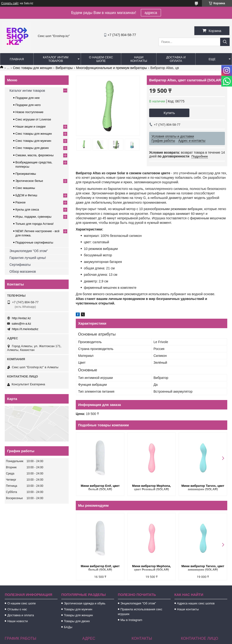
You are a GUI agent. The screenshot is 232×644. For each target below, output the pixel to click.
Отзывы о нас (17, 609)
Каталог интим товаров (56, 59)
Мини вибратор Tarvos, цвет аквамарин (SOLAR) (203, 488)
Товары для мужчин (78, 609)
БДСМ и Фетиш (26, 195)
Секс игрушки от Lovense (33, 119)
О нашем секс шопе (101, 59)
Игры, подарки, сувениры (33, 217)
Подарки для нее (27, 98)
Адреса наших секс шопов (196, 603)
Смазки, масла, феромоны (34, 155)
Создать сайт (10, 3)
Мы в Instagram (131, 620)
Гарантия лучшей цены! (28, 258)
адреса (151, 13)
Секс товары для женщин (33, 68)
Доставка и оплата (176, 59)
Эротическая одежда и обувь (85, 603)
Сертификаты (20, 265)
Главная (17, 59)
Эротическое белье (29, 181)
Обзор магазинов (23, 271)
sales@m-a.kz (21, 324)
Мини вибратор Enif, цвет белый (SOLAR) (100, 488)
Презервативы (26, 174)
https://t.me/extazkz (25, 329)
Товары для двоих (77, 621)
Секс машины (25, 188)
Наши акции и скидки (30, 126)
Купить (169, 113)
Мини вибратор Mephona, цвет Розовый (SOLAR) (152, 488)
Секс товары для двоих (32, 148)
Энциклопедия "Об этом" (29, 251)
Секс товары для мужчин (33, 141)
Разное (20, 202)
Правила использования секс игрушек (140, 612)
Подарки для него (28, 105)
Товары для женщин (78, 615)
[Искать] (225, 42)
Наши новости (18, 621)
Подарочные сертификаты (34, 242)
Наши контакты (139, 59)
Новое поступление (29, 112)
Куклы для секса (27, 209)
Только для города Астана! (34, 224)
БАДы (68, 627)
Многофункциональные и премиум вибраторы (111, 68)
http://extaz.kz (21, 318)
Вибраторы (64, 68)
